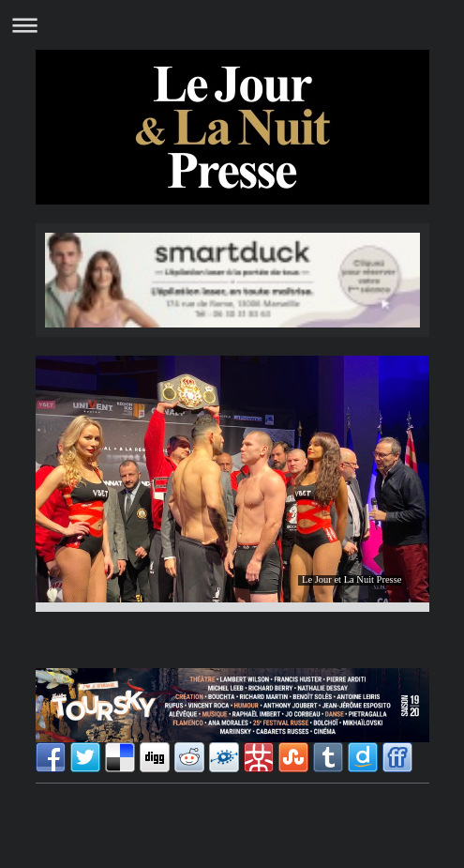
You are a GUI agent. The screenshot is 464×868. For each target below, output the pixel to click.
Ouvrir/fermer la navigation (232, 25)
